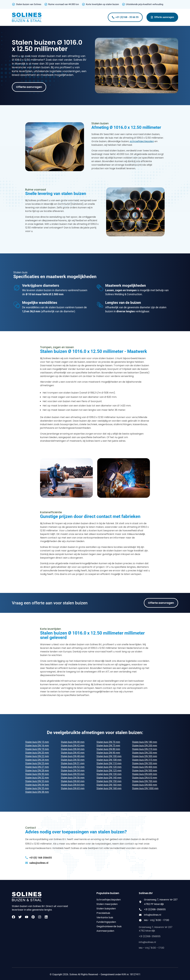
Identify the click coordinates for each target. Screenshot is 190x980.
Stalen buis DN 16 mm (37, 746)
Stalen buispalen (106, 909)
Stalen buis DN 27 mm (37, 767)
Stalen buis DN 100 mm (109, 756)
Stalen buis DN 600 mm (145, 774)
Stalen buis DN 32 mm (37, 778)
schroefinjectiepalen (142, 141)
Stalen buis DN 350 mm (145, 763)
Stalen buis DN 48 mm (73, 756)
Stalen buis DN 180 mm (145, 742)
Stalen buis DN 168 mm (109, 788)
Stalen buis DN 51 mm (73, 763)
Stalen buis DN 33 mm (37, 781)
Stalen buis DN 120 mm (109, 767)
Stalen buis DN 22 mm (37, 756)
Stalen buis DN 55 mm (73, 774)
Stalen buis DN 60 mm (73, 781)
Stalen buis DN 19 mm (37, 749)
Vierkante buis (105, 917)
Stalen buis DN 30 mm (37, 774)
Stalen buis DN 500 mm (145, 771)
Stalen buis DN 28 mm (37, 771)
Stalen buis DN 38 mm (37, 792)
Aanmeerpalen (105, 931)
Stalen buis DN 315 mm (145, 760)
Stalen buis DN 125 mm (109, 771)
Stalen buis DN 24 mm (37, 760)
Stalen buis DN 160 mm (109, 785)
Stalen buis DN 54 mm (73, 771)
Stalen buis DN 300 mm (145, 756)
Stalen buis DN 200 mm (145, 746)
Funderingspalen (106, 922)
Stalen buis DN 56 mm (73, 778)
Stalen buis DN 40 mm (73, 742)
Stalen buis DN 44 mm (73, 749)
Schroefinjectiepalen (109, 900)
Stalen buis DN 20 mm (37, 753)
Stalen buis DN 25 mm (37, 763)
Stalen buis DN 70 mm (108, 742)
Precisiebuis (103, 913)
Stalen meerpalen (107, 904)
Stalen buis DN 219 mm (145, 749)
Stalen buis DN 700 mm (145, 781)
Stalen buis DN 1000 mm (145, 788)
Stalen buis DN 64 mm (73, 785)
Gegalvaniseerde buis (109, 926)
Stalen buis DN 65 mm (73, 788)
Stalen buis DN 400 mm (145, 767)
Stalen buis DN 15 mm (37, 742)
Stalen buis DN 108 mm (109, 760)
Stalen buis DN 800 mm (145, 785)
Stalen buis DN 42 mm (73, 746)
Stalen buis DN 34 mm (37, 785)
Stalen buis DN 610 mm (145, 778)
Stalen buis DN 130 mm (109, 774)
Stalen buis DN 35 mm (37, 788)
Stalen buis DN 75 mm (108, 746)
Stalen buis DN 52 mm (73, 767)
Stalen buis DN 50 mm (73, 760)
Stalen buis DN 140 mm (109, 778)
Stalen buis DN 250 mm (145, 753)
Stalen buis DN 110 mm (109, 763)
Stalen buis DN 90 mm (108, 753)
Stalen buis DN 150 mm (109, 781)
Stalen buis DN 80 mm (108, 749)
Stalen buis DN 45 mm (73, 753)
